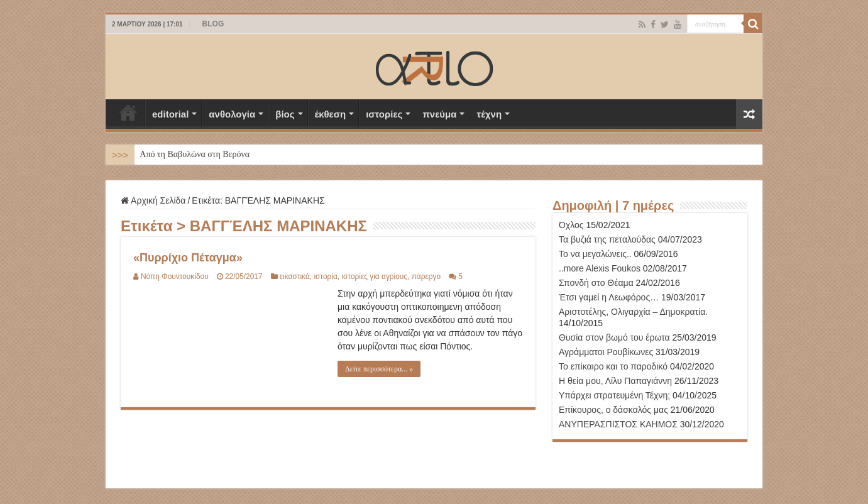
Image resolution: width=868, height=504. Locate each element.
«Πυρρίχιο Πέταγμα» (188, 258)
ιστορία (325, 277)
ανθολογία (232, 114)
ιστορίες (384, 114)
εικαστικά (295, 277)
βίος (285, 114)
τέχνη (489, 114)
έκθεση (331, 114)
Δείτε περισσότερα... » (379, 369)
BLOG (213, 24)
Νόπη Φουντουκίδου (175, 277)
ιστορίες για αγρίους (374, 277)
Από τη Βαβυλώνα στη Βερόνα (195, 154)
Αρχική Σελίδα (128, 112)
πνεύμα (439, 114)
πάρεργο (426, 277)
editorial (170, 114)
